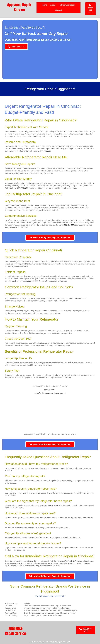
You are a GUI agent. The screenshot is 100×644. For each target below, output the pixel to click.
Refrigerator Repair (67, 5)
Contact (59, 10)
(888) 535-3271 (45, 151)
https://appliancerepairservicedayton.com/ (50, 393)
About (53, 5)
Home (45, 5)
